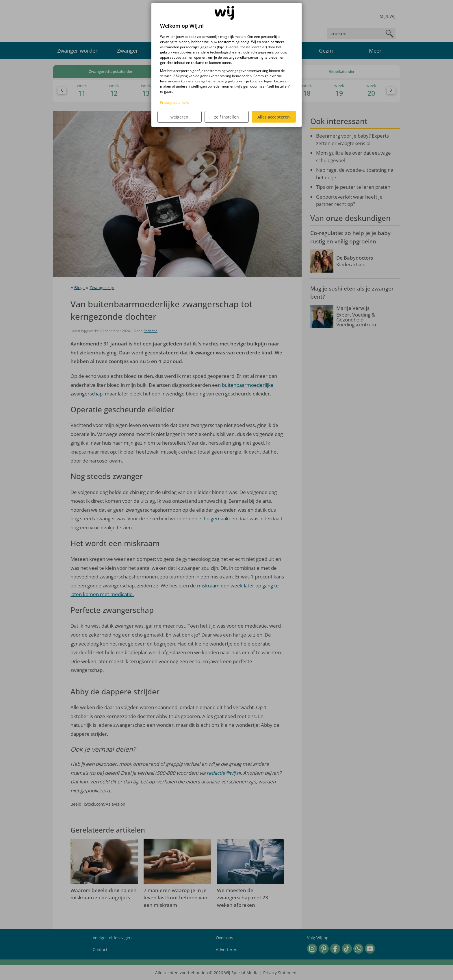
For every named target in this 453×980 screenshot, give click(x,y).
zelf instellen (226, 117)
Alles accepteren (274, 117)
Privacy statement (174, 102)
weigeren (179, 117)
